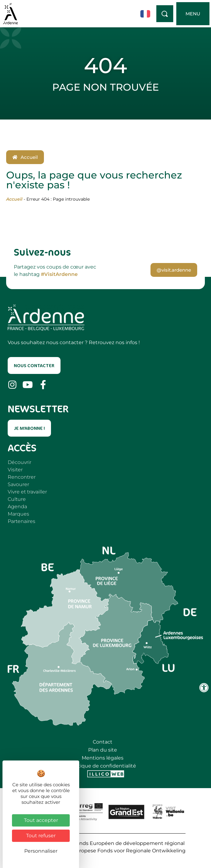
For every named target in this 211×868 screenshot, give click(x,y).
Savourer (18, 484)
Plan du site (103, 750)
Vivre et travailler (27, 492)
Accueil (14, 199)
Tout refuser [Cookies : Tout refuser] (41, 836)
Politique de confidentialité (103, 766)
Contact (103, 742)
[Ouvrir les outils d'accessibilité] (204, 688)
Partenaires (21, 521)
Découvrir (20, 462)
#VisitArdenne (59, 274)
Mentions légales (103, 758)
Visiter (15, 470)
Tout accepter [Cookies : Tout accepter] (41, 820)
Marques (18, 514)
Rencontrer (22, 477)
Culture (17, 499)
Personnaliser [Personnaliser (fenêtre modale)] (41, 851)
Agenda (17, 507)
